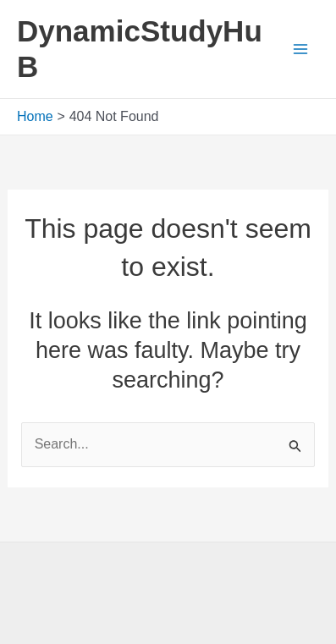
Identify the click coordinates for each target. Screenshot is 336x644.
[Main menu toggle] (300, 49)
